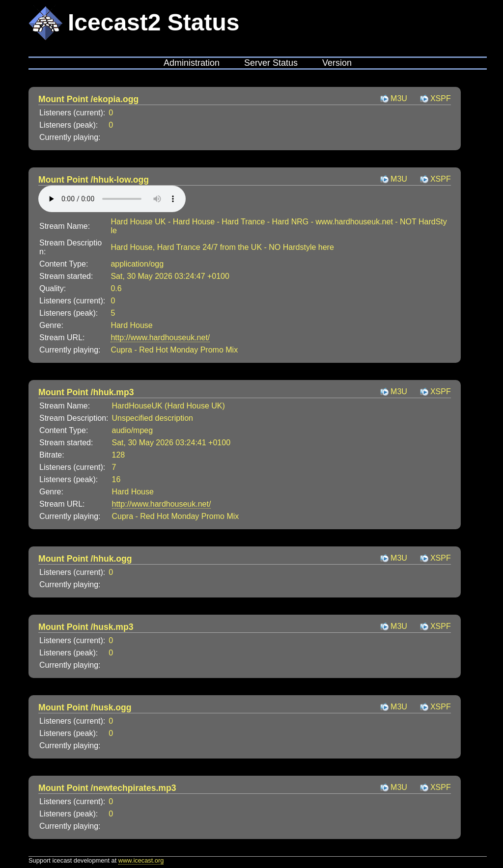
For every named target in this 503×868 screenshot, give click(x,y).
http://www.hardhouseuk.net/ (160, 338)
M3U (399, 98)
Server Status (271, 63)
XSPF (441, 98)
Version (337, 63)
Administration (192, 63)
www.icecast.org (141, 860)
